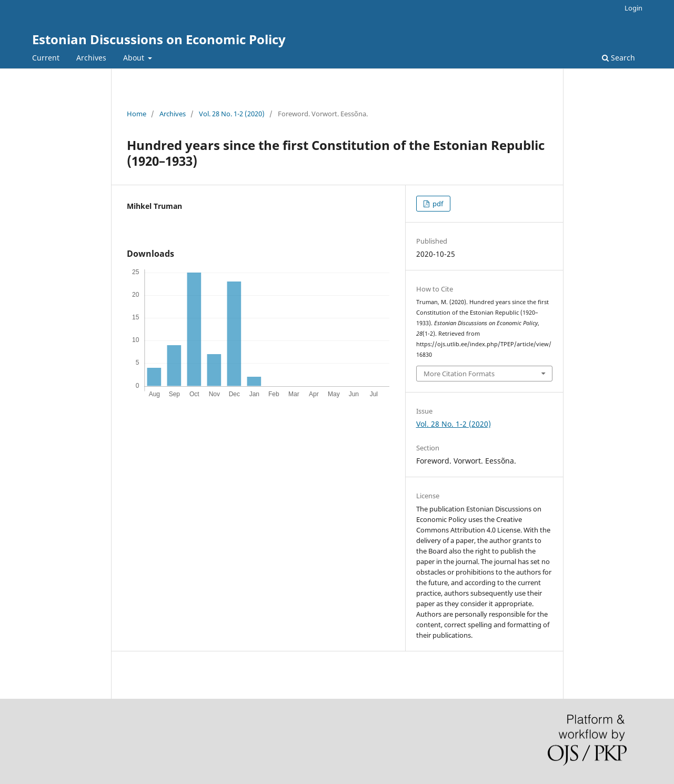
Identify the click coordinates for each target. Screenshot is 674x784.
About (135, 58)
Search (618, 58)
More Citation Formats (459, 374)
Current (46, 58)
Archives (91, 58)
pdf (437, 204)
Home (137, 114)
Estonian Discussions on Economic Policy (159, 39)
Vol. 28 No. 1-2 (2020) (232, 114)
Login (633, 8)
